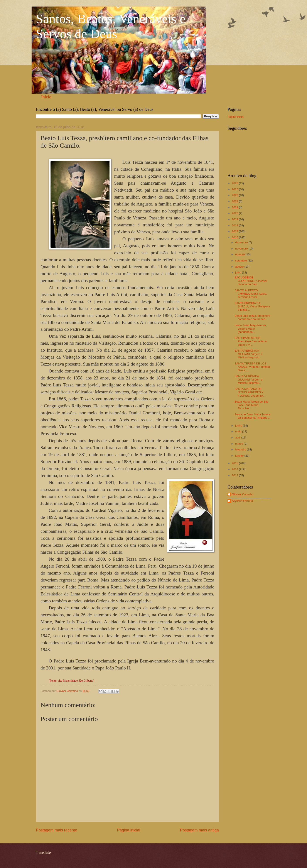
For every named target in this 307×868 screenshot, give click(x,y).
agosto (240, 267)
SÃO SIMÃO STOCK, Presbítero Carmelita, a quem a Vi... (250, 341)
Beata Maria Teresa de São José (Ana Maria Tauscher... (251, 405)
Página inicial (128, 830)
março (239, 444)
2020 (235, 213)
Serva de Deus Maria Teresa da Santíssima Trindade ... (252, 416)
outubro (240, 254)
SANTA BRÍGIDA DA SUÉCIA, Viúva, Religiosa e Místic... (252, 307)
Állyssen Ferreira (242, 501)
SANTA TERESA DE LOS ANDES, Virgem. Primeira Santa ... (252, 367)
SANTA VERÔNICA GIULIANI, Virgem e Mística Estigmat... (249, 379)
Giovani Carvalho (243, 494)
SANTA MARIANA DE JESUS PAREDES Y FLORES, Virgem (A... (250, 392)
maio (239, 431)
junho (239, 426)
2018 (235, 225)
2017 (235, 231)
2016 (235, 237)
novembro (242, 249)
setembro (241, 260)
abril (238, 437)
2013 (235, 475)
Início (46, 97)
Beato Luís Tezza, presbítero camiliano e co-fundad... (252, 317)
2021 (235, 207)
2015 (235, 463)
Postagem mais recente (57, 830)
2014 (235, 469)
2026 (235, 183)
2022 (235, 201)
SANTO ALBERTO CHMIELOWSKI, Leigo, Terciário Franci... (251, 294)
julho (239, 272)
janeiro (240, 456)
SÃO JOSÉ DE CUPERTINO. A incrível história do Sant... (251, 281)
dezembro (242, 242)
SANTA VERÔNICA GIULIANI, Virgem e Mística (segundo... (249, 354)
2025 (235, 189)
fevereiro (241, 449)
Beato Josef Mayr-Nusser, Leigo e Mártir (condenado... (251, 329)
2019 (235, 219)
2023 (235, 195)
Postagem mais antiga (199, 830)
